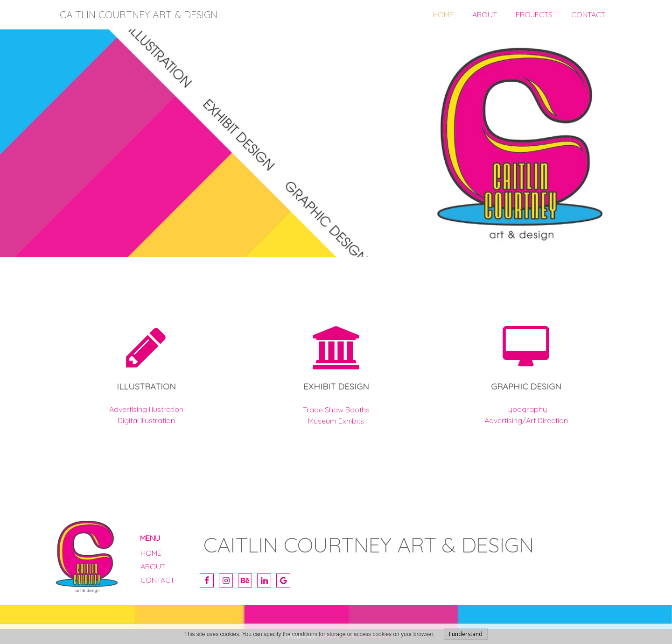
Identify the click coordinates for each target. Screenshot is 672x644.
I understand (466, 634)
